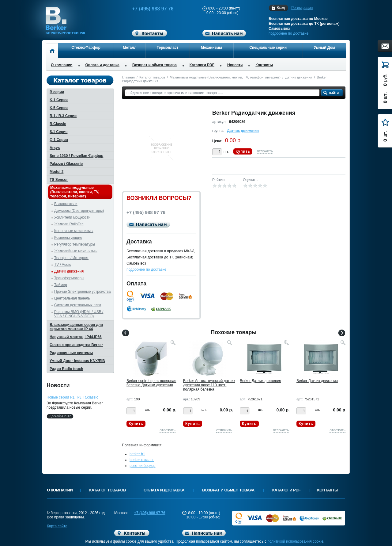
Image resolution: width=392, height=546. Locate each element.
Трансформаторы (69, 278)
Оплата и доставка (103, 65)
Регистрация (302, 8)
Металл (130, 48)
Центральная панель (72, 298)
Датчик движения (299, 77)
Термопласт (168, 48)
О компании (62, 65)
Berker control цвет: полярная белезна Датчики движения (151, 383)
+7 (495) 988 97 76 (147, 9)
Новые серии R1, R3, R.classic (72, 397)
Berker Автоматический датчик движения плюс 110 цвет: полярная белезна (209, 385)
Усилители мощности (72, 217)
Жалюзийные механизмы (76, 251)
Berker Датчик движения (260, 381)
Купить (243, 151)
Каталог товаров (152, 77)
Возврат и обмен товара (155, 65)
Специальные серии (268, 48)
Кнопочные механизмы (74, 231)
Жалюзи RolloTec (69, 224)
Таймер (61, 285)
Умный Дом (324, 48)
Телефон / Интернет (71, 258)
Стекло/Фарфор (86, 48)
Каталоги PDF (202, 65)
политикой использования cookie (295, 541)
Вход (281, 8)
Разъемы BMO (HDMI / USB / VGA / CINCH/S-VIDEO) (79, 314)
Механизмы (211, 48)
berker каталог (142, 460)
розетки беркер (142, 466)
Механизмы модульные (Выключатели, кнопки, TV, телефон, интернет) (225, 77)
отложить (265, 151)
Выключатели (66, 204)
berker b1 (137, 454)
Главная (128, 77)
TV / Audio (63, 265)
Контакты (264, 65)
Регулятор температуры (75, 244)
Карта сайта (57, 526)
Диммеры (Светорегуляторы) (79, 211)
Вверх (369, 527)
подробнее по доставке (288, 33)
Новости (235, 65)
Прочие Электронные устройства (83, 292)
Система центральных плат (78, 305)
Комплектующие (68, 238)
